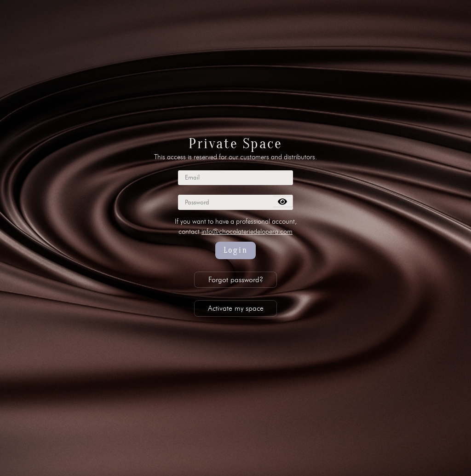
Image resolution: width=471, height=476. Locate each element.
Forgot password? (236, 280)
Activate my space (236, 308)
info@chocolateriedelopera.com (247, 232)
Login (236, 250)
